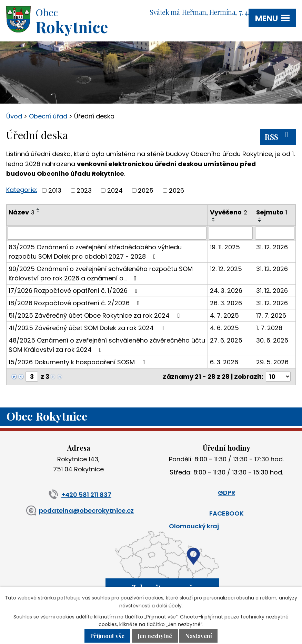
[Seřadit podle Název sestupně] (38, 212)
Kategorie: (22, 190)
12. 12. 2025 (226, 269)
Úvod (14, 116)
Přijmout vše (107, 636)
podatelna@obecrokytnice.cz (79, 511)
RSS (278, 136)
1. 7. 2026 (269, 328)
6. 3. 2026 (224, 362)
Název (22, 212)
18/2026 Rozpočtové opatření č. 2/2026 (75, 303)
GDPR (226, 493)
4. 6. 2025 (224, 328)
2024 (115, 190)
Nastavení (199, 636)
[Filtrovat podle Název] (107, 233)
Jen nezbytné (155, 636)
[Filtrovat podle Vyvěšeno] (231, 233)
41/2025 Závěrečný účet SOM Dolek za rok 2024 (88, 328)
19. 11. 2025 (225, 247)
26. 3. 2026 (226, 303)
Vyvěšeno (229, 212)
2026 (177, 190)
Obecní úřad (48, 116)
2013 (55, 190)
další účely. (169, 606)
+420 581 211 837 (79, 495)
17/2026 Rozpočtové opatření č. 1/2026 (74, 291)
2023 (84, 190)
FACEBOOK (226, 513)
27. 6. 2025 (226, 340)
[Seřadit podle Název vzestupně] (38, 209)
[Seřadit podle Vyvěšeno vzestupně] (214, 218)
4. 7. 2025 (224, 315)
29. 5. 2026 (272, 362)
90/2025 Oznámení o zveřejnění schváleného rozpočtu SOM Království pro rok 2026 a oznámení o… (101, 273)
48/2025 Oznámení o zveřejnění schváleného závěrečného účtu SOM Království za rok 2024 (107, 345)
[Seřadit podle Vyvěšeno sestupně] (214, 221)
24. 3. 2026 (226, 291)
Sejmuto (272, 212)
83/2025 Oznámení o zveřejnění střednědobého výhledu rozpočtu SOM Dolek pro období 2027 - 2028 (95, 252)
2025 (146, 190)
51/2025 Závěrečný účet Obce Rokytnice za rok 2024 (95, 315)
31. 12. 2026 (272, 247)
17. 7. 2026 (271, 315)
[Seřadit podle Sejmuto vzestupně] (260, 218)
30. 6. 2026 (272, 340)
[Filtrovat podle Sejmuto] (275, 233)
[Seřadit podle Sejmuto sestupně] (260, 221)
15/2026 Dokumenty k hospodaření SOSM (78, 362)
